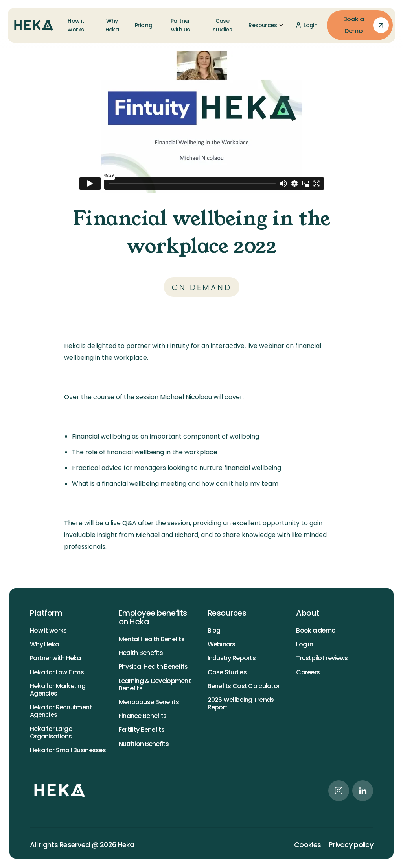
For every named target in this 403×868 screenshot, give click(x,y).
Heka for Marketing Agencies (58, 690)
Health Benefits (141, 653)
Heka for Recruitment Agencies (61, 711)
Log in (305, 644)
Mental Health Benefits (152, 639)
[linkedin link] (363, 791)
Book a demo (316, 630)
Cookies (307, 845)
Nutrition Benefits (144, 744)
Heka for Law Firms (57, 672)
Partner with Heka (55, 658)
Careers (308, 672)
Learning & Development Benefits (155, 685)
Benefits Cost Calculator (244, 686)
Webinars (222, 644)
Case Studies (227, 672)
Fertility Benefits (142, 730)
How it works (48, 630)
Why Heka (44, 644)
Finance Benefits (143, 716)
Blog (214, 630)
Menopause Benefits (149, 702)
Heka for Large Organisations (51, 733)
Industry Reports (232, 658)
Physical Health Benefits (153, 667)
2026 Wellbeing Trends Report (241, 703)
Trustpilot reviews (322, 658)
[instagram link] (339, 791)
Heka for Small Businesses (68, 750)
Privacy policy (351, 845)
